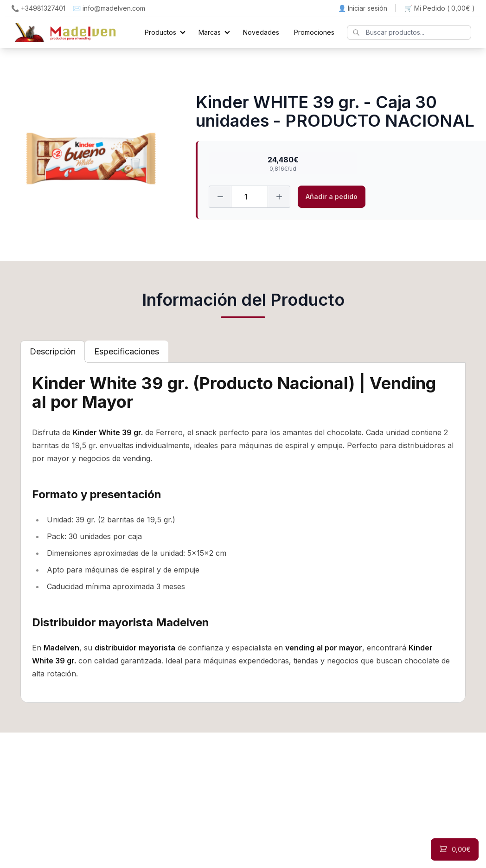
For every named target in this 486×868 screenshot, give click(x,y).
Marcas (210, 32)
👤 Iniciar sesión (363, 8)
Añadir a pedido (332, 196)
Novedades (261, 32)
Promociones (314, 32)
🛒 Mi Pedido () (440, 8)
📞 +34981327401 (38, 8)
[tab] (53, 352)
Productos (160, 32)
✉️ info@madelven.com (109, 8)
